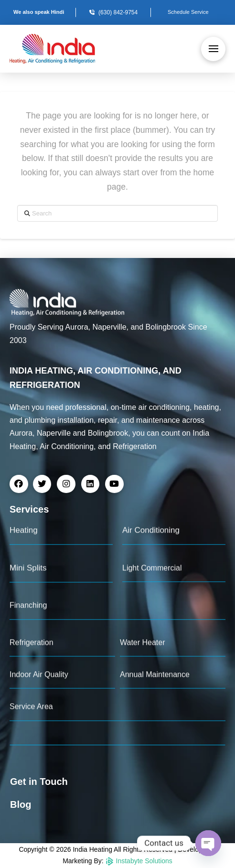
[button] (213, 49)
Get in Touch (39, 782)
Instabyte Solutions (139, 861)
